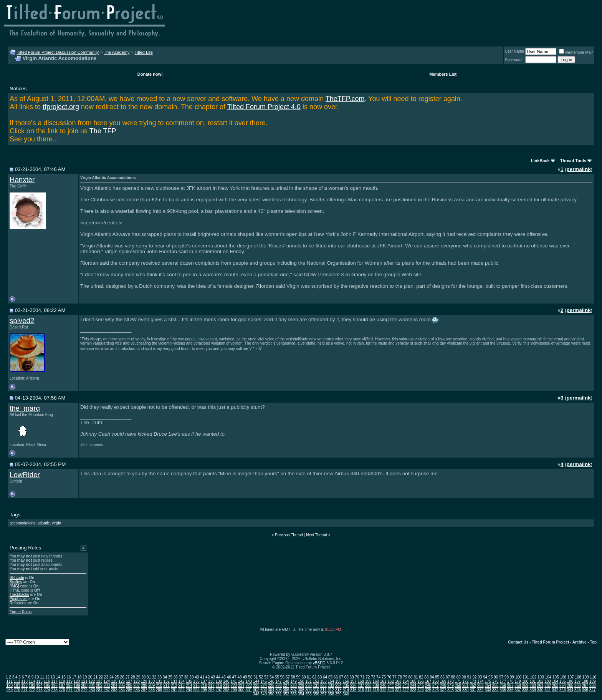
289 (159, 690)
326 (436, 690)
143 (249, 681)
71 (362, 677)
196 (54, 686)
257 (510, 686)
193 (32, 686)
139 (219, 681)
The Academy (117, 52)
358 (331, 694)
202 (99, 686)
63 (320, 677)
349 (264, 694)
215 (196, 686)
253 (480, 686)
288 (151, 690)
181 (533, 681)
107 (571, 677)
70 (357, 677)
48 (240, 677)
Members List (443, 74)
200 (84, 686)
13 (53, 677)
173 (473, 681)
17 (74, 677)
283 (114, 690)
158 (361, 681)
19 (85, 677)
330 (466, 690)
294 (196, 690)
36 (176, 677)
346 (585, 690)
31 (149, 677)
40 (197, 677)
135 (189, 681)
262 (548, 686)
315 (353, 690)
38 (186, 677)
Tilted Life (143, 52)
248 (443, 686)
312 (331, 690)
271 (24, 690)
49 (245, 677)
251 (466, 686)
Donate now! (150, 74)
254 (488, 686)
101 (526, 677)
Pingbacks (18, 599)
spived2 (22, 321)
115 (39, 681)
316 (361, 690)
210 (159, 686)
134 (181, 681)
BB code (17, 578)
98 (507, 677)
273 (39, 690)
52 (261, 677)
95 (490, 677)
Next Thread (317, 535)
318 (376, 690)
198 (69, 686)
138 (211, 681)
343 (563, 690)
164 (406, 681)
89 (459, 677)
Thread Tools (573, 161)
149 (294, 681)
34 (165, 677)
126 (122, 681)
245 (421, 686)
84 (432, 677)
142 (241, 681)
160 (376, 681)
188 (585, 681)
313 (338, 690)
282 (107, 690)
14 (58, 677)
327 (443, 690)
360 (346, 694)
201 (92, 686)
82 (421, 677)
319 (383, 690)
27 (127, 677)
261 (540, 686)
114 (32, 681)
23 (106, 677)
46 (229, 677)
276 (62, 690)
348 (256, 694)
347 (593, 690)
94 (485, 677)
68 (346, 677)
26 (122, 677)
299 (234, 690)
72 (368, 677)
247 (436, 686)
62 (314, 677)
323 (413, 690)
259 (525, 686)
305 (279, 690)
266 (578, 686)
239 (376, 686)
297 (219, 690)
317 (368, 690)
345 (578, 690)
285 (129, 690)
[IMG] (14, 586)
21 (95, 677)
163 (398, 681)
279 (84, 690)
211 (166, 686)
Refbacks (18, 603)
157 (353, 681)
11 (42, 677)
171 (458, 681)
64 (325, 677)
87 (448, 677)
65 (330, 677)
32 (154, 677)
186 (570, 681)
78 (400, 677)
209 (151, 686)
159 (368, 681)
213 (181, 686)
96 (496, 677)
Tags (15, 515)
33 (160, 677)
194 (39, 686)
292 (181, 690)
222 (249, 686)
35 (170, 677)
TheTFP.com (345, 99)
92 (474, 677)
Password (513, 60)
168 (436, 681)
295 (204, 690)
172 (466, 681)
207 (136, 686)
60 (303, 677)
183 (548, 681)
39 (191, 677)
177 (503, 681)
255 (495, 686)
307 (294, 690)
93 (480, 677)
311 (323, 690)
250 (458, 686)
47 (234, 677)
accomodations (22, 523)
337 (518, 690)
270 (17, 690)
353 (294, 694)
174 (480, 681)
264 (563, 686)
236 (353, 686)
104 (548, 677)
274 (47, 690)
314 (346, 690)
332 (480, 690)
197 (62, 686)
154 (331, 681)
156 (346, 681)
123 (99, 681)
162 (391, 681)
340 (540, 690)
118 (62, 681)
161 (383, 681)
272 (32, 690)
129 (144, 681)
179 (518, 681)
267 (585, 686)
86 (442, 677)
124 (107, 681)
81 (416, 677)
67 (341, 677)
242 (398, 686)
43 (213, 677)
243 (406, 686)
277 (69, 690)
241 (391, 686)
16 (69, 677)
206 (129, 686)
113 (24, 681)
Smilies (16, 582)
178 (510, 681)
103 (541, 677)
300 (241, 690)
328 (451, 690)
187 (578, 681)
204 (114, 686)
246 (428, 686)
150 (301, 681)
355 (308, 694)
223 (256, 686)
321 (398, 690)
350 (271, 694)
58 (293, 677)
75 (384, 677)
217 (211, 686)
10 (37, 677)
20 (90, 677)
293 (189, 690)
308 (301, 690)
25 (117, 677)
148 (286, 681)
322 (406, 690)
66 (336, 677)
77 (394, 677)
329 (458, 690)
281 (99, 690)
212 (174, 686)
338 (525, 690)
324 (421, 690)
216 (204, 686)
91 (469, 677)
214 (189, 686)
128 (136, 681)
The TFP (103, 131)
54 (272, 677)
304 (271, 690)
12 (47, 677)
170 (451, 681)
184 (555, 681)
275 (54, 690)
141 (234, 681)
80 (411, 677)
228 (294, 686)
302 (256, 690)
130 (151, 681)
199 (77, 686)
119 (69, 681)
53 (266, 677)
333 (488, 690)
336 (510, 690)
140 (226, 681)
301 (249, 690)
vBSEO (319, 663)
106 (563, 677)
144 (256, 681)
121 (84, 681)
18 (79, 677)
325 (428, 690)
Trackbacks (19, 595)
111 (9, 681)
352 (286, 694)
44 (218, 677)
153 (323, 681)
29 (138, 677)
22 (101, 677)
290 (166, 690)
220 (234, 686)
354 (301, 694)
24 (112, 677)
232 (323, 686)
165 (413, 681)
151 (308, 681)
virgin (56, 523)
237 (361, 686)
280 (92, 690)
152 (316, 681)
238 (368, 686)
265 (570, 686)
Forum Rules (21, 612)
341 (548, 690)
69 (352, 677)
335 (503, 690)
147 (279, 681)
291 (174, 690)
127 (129, 681)
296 (211, 690)
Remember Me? (576, 52)
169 (443, 681)
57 (288, 677)
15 (64, 677)
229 (301, 686)
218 (219, 686)
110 (593, 677)
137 (204, 681)
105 (556, 677)
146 (271, 681)
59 (298, 677)
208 (144, 686)
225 (271, 686)
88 (453, 677)
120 (77, 681)
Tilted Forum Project (550, 642)
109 (586, 677)
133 (174, 681)
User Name (515, 51)
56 (282, 677)
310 (316, 690)
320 (391, 690)
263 (555, 686)
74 (378, 677)
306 (286, 690)
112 (17, 681)
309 (308, 690)
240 (383, 686)
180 (525, 681)
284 (122, 690)
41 (202, 677)
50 (250, 677)
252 (473, 686)
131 (159, 681)
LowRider (25, 475)
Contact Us (518, 642)
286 (136, 690)
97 (501, 677)
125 (114, 681)
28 (133, 677)
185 (563, 681)
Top (593, 642)
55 (277, 677)
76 (389, 677)
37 (181, 677)
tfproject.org (61, 107)
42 (208, 677)
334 (495, 690)
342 (555, 690)
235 (346, 686)
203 (107, 686)
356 (316, 694)
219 (226, 686)
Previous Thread (289, 535)
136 (196, 681)
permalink (579, 169)
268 (593, 686)
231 (316, 686)
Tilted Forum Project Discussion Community (58, 52)
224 (264, 686)
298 (226, 690)
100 (518, 677)
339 (533, 690)
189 (593, 681)
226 (279, 686)
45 (224, 677)
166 (421, 681)
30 (143, 677)
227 (286, 686)
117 (54, 681)
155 (338, 681)
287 (144, 690)
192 (24, 686)
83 (426, 677)
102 (533, 677)
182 (540, 681)
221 (241, 686)
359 (338, 694)
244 (413, 686)
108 (578, 677)
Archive (580, 642)
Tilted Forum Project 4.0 (264, 107)
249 (451, 686)
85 (437, 677)
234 (338, 686)
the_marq (25, 408)
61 (309, 677)
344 (570, 690)
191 (17, 686)
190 (9, 686)
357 (323, 694)
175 (488, 681)
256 (503, 686)
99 (512, 677)
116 (47, 681)
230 (308, 686)
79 (405, 677)
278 (77, 690)
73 (373, 677)
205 (122, 686)
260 (533, 686)
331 (473, 690)
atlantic (44, 523)
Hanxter (22, 180)
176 (495, 681)
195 (47, 686)
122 (92, 681)
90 (464, 677)
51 (256, 677)
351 (279, 694)
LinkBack (540, 161)
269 (9, 690)
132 (166, 681)
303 (264, 690)
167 (428, 681)
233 (331, 686)
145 (264, 681)
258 (518, 686)
